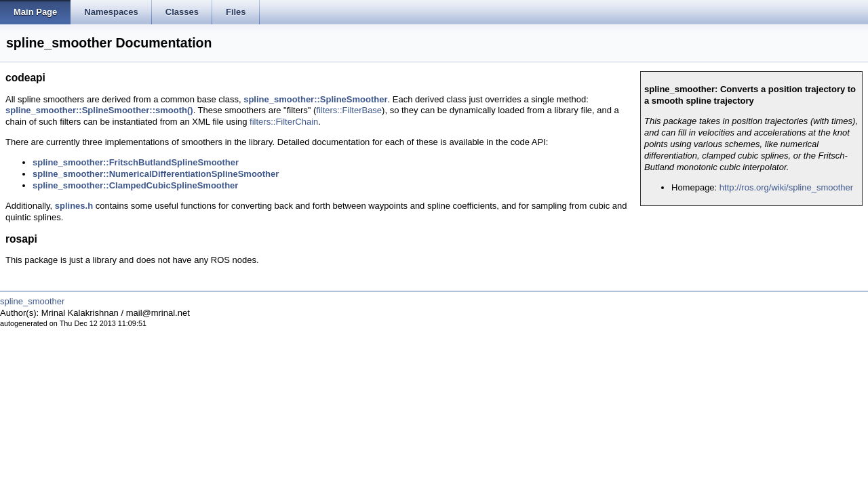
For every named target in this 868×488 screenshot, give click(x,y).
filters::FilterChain (284, 122)
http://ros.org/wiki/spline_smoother (786, 187)
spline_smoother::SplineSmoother (315, 99)
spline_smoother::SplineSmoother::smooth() (99, 110)
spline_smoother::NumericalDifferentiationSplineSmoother (156, 174)
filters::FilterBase (349, 110)
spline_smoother (32, 301)
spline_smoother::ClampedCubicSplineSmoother (135, 185)
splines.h (74, 206)
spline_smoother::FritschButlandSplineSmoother (136, 162)
